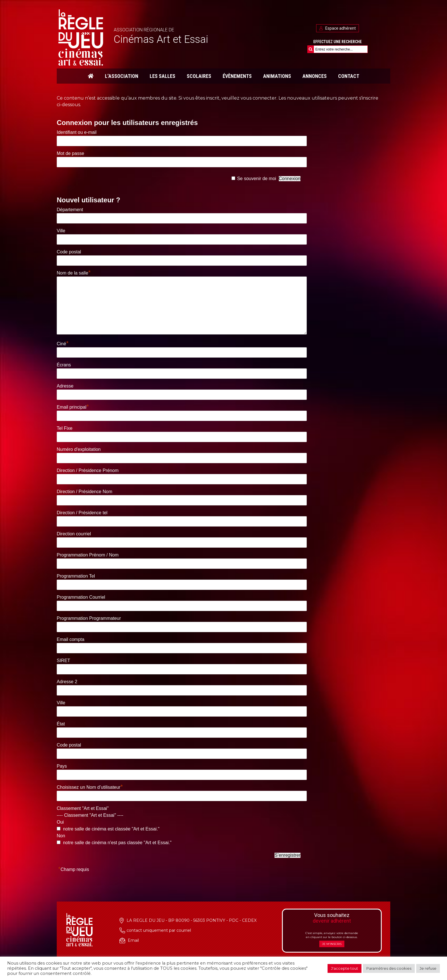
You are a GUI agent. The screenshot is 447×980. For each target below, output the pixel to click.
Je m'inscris (332, 944)
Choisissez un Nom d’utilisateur (90, 787)
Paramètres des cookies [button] (389, 968)
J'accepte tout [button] (345, 968)
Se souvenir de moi (257, 179)
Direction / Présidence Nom (85, 492)
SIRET (63, 661)
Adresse (65, 386)
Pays (62, 766)
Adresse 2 (67, 682)
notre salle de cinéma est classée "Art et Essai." (110, 829)
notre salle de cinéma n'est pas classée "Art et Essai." (116, 843)
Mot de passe (70, 153)
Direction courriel (74, 534)
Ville (61, 231)
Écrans (64, 365)
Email (133, 940)
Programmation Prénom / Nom (88, 555)
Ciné (63, 344)
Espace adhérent (338, 28)
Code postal (69, 252)
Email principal (73, 407)
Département (70, 210)
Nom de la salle (74, 273)
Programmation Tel (76, 576)
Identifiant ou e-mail (77, 132)
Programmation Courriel (81, 597)
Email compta (71, 639)
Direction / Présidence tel (82, 513)
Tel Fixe (65, 428)
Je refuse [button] (428, 968)
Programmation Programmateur (89, 618)
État (61, 724)
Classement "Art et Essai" (83, 808)
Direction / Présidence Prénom (88, 470)
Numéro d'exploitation (79, 449)
